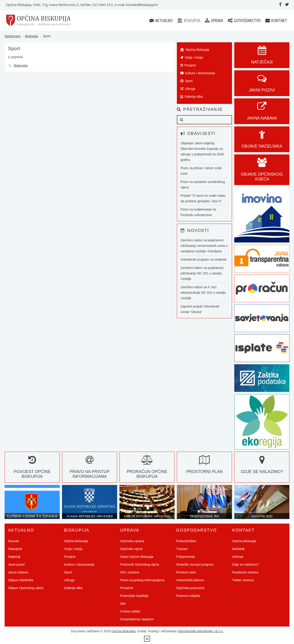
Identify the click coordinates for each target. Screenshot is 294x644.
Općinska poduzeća (190, 588)
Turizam (182, 549)
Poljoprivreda (186, 557)
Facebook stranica (245, 572)
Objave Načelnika (21, 580)
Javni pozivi (16, 564)
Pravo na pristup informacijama (90, 469)
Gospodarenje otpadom (137, 619)
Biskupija (189, 20)
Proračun (127, 588)
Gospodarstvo (244, 20)
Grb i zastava (130, 572)
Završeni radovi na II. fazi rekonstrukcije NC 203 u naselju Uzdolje (203, 293)
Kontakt (276, 20)
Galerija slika (192, 97)
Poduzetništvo (186, 541)
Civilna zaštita (130, 611)
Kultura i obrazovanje (198, 73)
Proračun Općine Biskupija (147, 469)
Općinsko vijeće (131, 549)
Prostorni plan (186, 572)
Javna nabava (18, 572)
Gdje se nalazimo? (246, 564)
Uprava (214, 20)
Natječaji (14, 557)
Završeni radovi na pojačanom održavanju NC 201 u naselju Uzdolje (202, 273)
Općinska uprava (132, 541)
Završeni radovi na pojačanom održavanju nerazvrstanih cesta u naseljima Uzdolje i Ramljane (204, 246)
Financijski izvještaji (134, 596)
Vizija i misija (192, 57)
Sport (186, 81)
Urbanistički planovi (190, 580)
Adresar (238, 557)
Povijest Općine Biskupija (32, 469)
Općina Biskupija (195, 50)
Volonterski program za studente (204, 259)
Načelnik (238, 549)
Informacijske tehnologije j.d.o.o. (200, 631)
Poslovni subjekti (188, 596)
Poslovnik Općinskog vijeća (140, 564)
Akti (123, 604)
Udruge (188, 89)
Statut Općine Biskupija (137, 557)
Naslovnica (12, 36)
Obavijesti (15, 549)
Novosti (13, 541)
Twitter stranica (243, 580)
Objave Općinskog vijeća (26, 588)
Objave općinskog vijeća (262, 172)
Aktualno (161, 20)
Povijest (188, 65)
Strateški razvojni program (195, 564)
